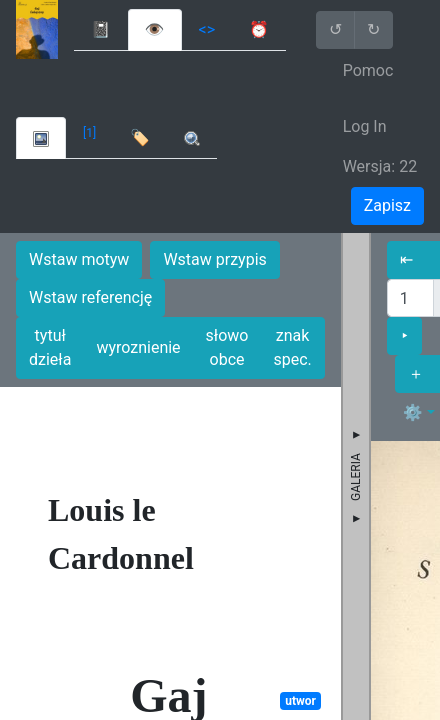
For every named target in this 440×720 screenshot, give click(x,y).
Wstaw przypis (214, 259)
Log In (365, 126)
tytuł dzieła (50, 347)
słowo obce (227, 347)
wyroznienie (138, 347)
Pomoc (368, 70)
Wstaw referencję (90, 297)
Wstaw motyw (79, 259)
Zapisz (387, 205)
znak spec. (292, 347)
